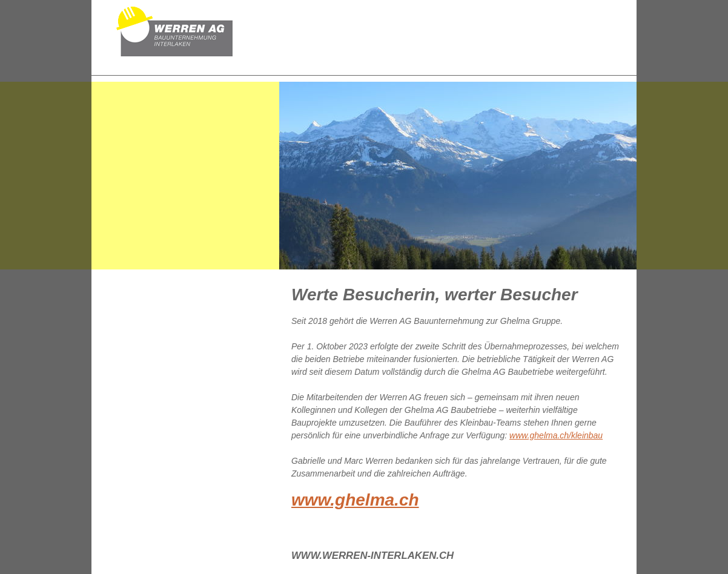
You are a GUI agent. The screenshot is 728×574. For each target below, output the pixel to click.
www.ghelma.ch (355, 500)
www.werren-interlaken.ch (372, 556)
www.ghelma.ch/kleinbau (556, 435)
